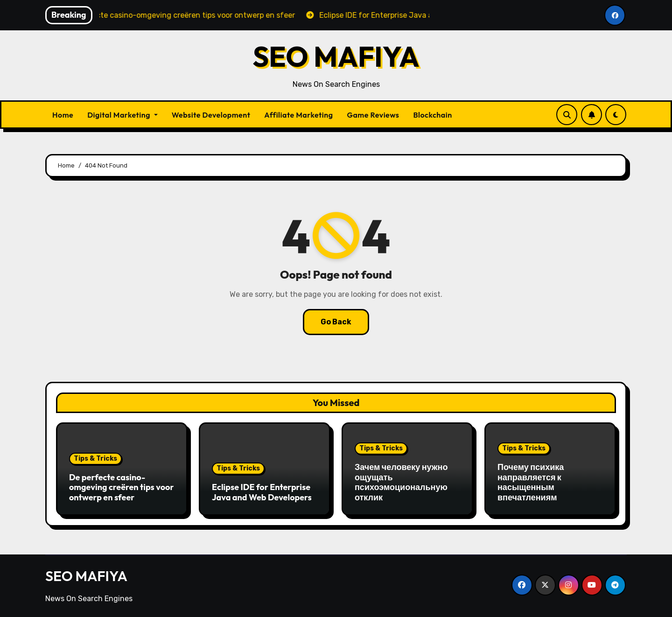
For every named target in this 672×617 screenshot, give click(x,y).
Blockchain (432, 115)
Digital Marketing (122, 115)
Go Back (336, 322)
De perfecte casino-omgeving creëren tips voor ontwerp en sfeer (121, 487)
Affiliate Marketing (298, 115)
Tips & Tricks (95, 459)
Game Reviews (373, 115)
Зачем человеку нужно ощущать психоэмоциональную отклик (401, 482)
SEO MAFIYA (336, 56)
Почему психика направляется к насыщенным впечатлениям (531, 482)
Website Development (211, 115)
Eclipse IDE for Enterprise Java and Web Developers (262, 492)
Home (63, 115)
